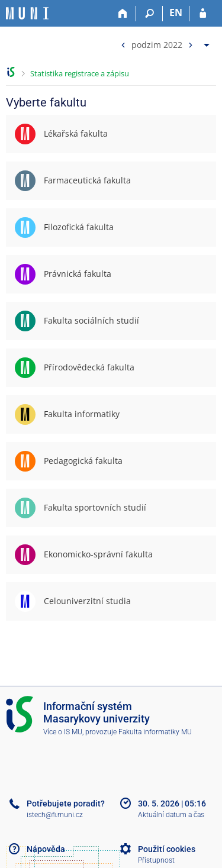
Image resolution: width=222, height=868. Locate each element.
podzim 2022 (157, 44)
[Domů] (123, 14)
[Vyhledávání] (149, 14)
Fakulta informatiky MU (155, 732)
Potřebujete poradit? (66, 804)
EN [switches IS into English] (176, 12)
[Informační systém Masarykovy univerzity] (27, 13)
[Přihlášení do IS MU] (203, 14)
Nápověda (46, 849)
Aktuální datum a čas (171, 815)
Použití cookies (167, 849)
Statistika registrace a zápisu (80, 73)
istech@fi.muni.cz (55, 815)
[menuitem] (164, 42)
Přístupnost (156, 860)
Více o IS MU (63, 732)
